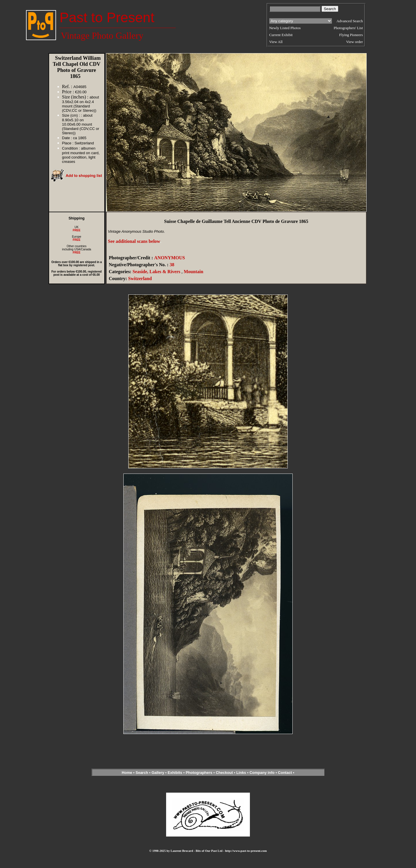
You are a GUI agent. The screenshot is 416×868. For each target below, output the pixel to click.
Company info (263, 773)
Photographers (199, 773)
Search (142, 773)
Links (241, 773)
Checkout (224, 773)
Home (127, 773)
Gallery (158, 773)
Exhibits (175, 773)
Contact (285, 773)
